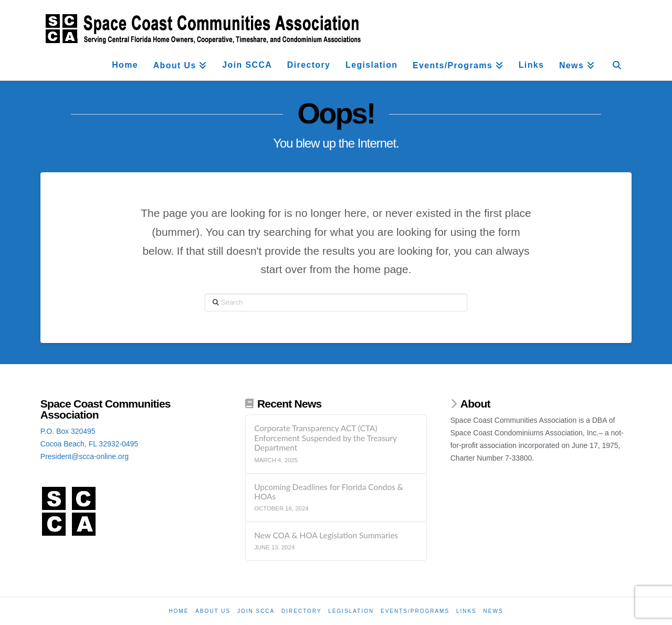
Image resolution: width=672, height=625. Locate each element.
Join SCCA (256, 611)
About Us (213, 611)
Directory (302, 611)
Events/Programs (415, 611)
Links (466, 611)
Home (178, 611)
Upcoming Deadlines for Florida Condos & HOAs (329, 492)
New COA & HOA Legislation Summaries (326, 535)
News (493, 611)
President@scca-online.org (85, 456)
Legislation (351, 611)
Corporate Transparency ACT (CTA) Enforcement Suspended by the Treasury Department (325, 438)
